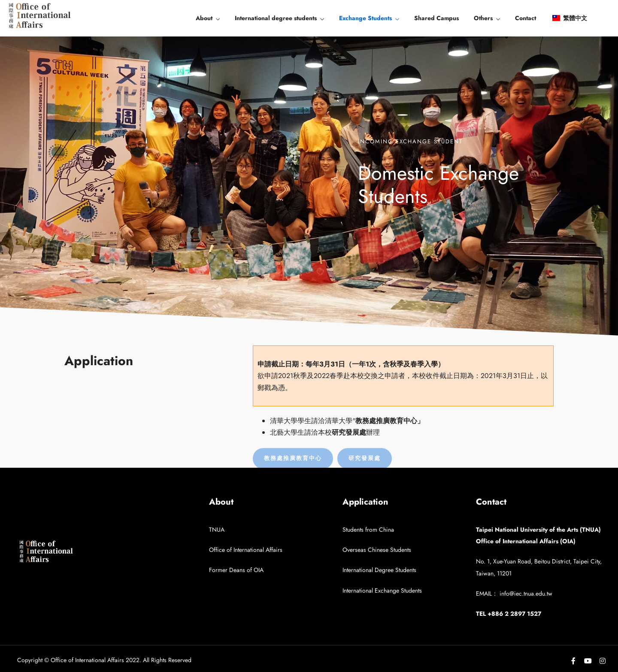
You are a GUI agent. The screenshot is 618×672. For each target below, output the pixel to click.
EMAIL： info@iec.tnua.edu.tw (514, 593)
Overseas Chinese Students (377, 550)
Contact (526, 18)
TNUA (217, 530)
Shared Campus (436, 18)
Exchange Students (365, 18)
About (204, 18)
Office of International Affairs (246, 550)
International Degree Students (379, 570)
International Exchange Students (382, 590)
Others (483, 18)
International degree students (276, 18)
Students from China (368, 530)
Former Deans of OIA (236, 570)
